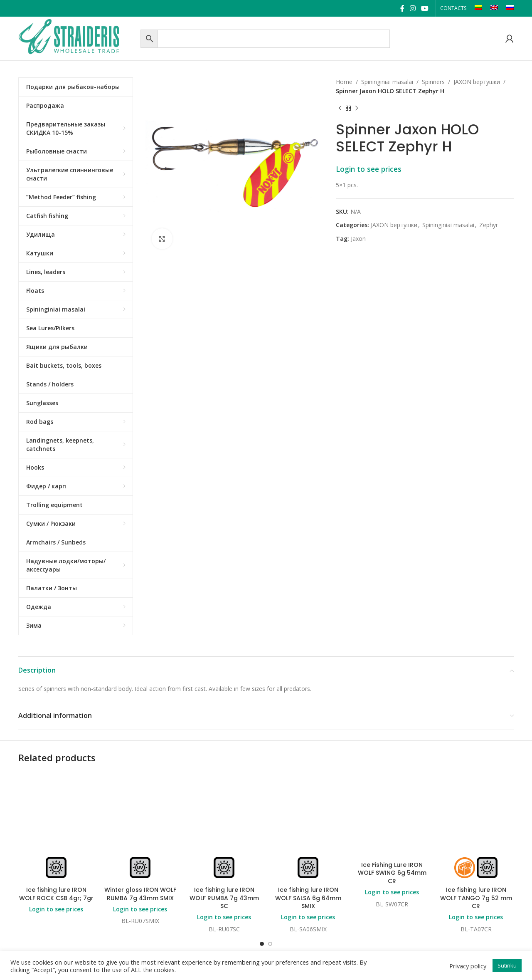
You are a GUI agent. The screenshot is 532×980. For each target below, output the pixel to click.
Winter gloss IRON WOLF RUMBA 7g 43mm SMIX (140, 894)
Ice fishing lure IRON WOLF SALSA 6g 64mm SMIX (308, 898)
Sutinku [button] (507, 965)
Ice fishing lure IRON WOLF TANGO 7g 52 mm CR (476, 898)
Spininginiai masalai (387, 82)
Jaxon (358, 239)
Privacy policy (468, 966)
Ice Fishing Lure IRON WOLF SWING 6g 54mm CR (392, 873)
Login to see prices (369, 169)
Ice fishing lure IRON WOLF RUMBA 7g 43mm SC (224, 898)
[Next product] (357, 109)
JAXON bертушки (477, 82)
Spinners (433, 82)
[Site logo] (77, 38)
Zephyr (489, 225)
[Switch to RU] (510, 8)
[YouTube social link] (425, 8)
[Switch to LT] (478, 8)
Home (344, 82)
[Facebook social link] (402, 8)
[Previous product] (340, 109)
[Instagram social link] (413, 8)
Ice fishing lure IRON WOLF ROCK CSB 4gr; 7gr (56, 894)
